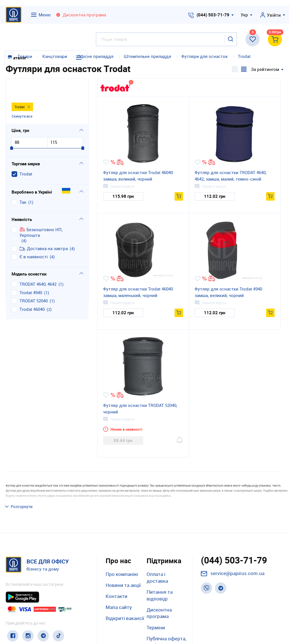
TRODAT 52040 (34, 282)
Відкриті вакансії (125, 580)
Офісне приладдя (95, 56)
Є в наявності (34, 238)
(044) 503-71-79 (213, 15)
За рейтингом (265, 69)
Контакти (117, 558)
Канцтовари (55, 56)
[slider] (12, 130)
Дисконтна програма (159, 575)
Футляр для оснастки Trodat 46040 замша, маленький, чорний (138, 292)
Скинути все (22, 97)
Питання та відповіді (160, 557)
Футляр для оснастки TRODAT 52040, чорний (140, 408)
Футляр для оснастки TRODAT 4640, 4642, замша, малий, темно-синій (231, 176)
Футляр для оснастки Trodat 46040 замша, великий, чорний (138, 176)
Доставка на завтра (44, 230)
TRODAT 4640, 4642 (38, 266)
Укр (244, 15)
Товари (25, 56)
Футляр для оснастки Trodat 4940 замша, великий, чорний (228, 292)
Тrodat (244, 56)
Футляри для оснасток (205, 56)
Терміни (156, 589)
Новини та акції (123, 547)
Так (23, 184)
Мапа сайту (119, 569)
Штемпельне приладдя (147, 56)
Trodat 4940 (31, 274)
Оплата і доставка (157, 539)
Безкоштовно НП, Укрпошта (41, 214)
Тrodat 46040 (32, 291)
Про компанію (122, 536)
